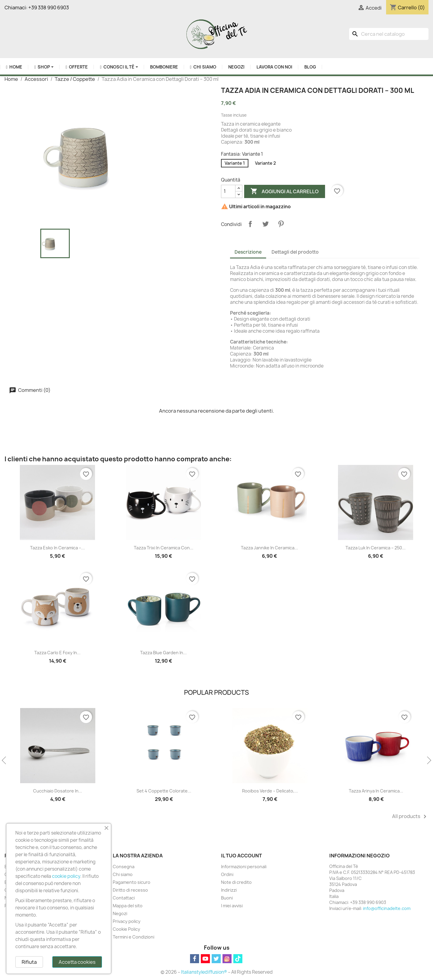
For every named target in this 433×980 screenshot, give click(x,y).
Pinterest (281, 224)
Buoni (227, 898)
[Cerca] (389, 34)
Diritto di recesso (130, 890)
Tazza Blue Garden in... (163, 653)
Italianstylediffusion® (204, 972)
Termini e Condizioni (134, 937)
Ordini (227, 874)
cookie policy (66, 876)
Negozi (120, 913)
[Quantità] (228, 191)
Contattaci (124, 898)
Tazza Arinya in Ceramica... (376, 791)
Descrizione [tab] (248, 252)
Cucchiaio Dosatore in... (58, 791)
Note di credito (236, 882)
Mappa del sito (128, 906)
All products (410, 817)
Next (428, 761)
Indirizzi (229, 890)
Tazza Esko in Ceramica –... (57, 548)
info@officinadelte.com (387, 908)
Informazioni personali (244, 867)
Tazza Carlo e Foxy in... (57, 653)
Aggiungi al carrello (285, 191)
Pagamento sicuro (132, 882)
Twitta (266, 224)
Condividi (250, 224)
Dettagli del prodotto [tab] (295, 252)
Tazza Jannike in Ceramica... (269, 548)
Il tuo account (241, 856)
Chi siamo (123, 874)
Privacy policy (127, 921)
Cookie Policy (126, 929)
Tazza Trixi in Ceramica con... (164, 548)
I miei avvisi (232, 906)
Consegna (124, 867)
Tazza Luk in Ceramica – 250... (376, 548)
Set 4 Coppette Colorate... (164, 791)
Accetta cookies (77, 962)
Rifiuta (29, 962)
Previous (5, 761)
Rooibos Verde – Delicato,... (270, 791)
